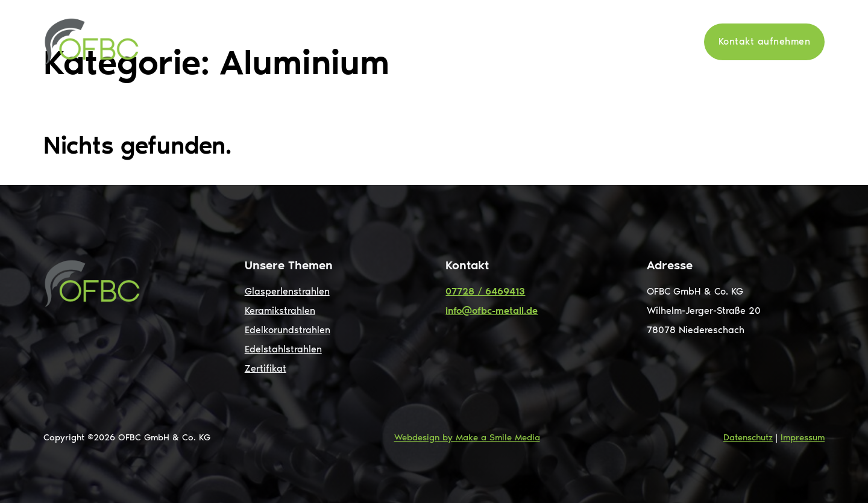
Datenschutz (748, 437)
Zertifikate (662, 41)
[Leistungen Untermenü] (482, 42)
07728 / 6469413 (485, 291)
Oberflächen (533, 41)
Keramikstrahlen (280, 311)
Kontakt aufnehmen (765, 41)
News (607, 41)
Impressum (803, 437)
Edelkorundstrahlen (288, 330)
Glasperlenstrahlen (287, 291)
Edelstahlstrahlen (283, 349)
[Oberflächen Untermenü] (572, 42)
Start (393, 41)
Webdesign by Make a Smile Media (467, 437)
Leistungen (447, 41)
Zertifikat (266, 368)
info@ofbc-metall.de (492, 311)
